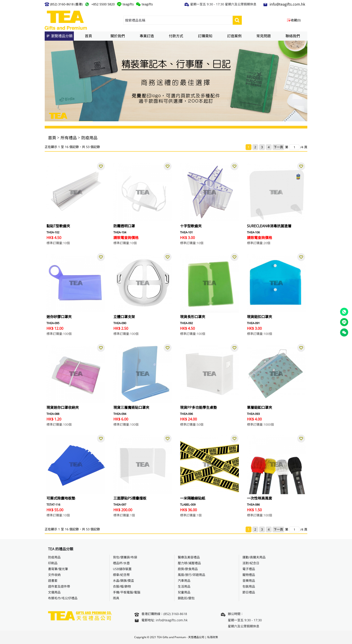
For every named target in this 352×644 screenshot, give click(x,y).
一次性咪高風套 (260, 498)
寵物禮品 (249, 575)
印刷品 (53, 563)
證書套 (53, 581)
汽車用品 (184, 581)
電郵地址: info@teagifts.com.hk (161, 620)
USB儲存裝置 (122, 569)
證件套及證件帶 (59, 586)
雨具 (116, 598)
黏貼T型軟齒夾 (58, 226)
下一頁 (278, 147)
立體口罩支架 (124, 317)
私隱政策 (213, 637)
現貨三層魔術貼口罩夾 (131, 407)
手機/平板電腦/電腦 (127, 592)
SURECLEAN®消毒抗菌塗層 (269, 226)
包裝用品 (249, 586)
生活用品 (184, 586)
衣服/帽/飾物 (122, 586)
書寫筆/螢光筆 (58, 569)
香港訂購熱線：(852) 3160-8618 (161, 614)
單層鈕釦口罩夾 (260, 407)
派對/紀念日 (251, 563)
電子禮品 (249, 569)
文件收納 (54, 575)
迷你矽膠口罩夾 (59, 317)
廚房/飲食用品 (188, 569)
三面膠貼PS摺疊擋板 (130, 498)
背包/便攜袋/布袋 (125, 557)
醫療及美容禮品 (189, 557)
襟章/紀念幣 (121, 575)
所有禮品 (69, 138)
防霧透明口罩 (124, 226)
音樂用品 (249, 581)
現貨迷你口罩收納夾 (63, 407)
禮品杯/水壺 (121, 563)
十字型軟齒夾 (191, 226)
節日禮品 (249, 592)
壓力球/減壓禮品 (189, 563)
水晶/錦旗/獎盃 (123, 581)
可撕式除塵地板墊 (61, 498)
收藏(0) (296, 20)
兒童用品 (184, 592)
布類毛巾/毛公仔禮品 (63, 598)
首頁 (52, 138)
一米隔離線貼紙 (193, 498)
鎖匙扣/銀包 (186, 598)
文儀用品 (54, 592)
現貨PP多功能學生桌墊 (198, 407)
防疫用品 (89, 138)
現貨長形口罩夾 (193, 317)
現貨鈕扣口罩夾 (260, 317)
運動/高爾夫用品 (254, 557)
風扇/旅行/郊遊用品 (191, 575)
